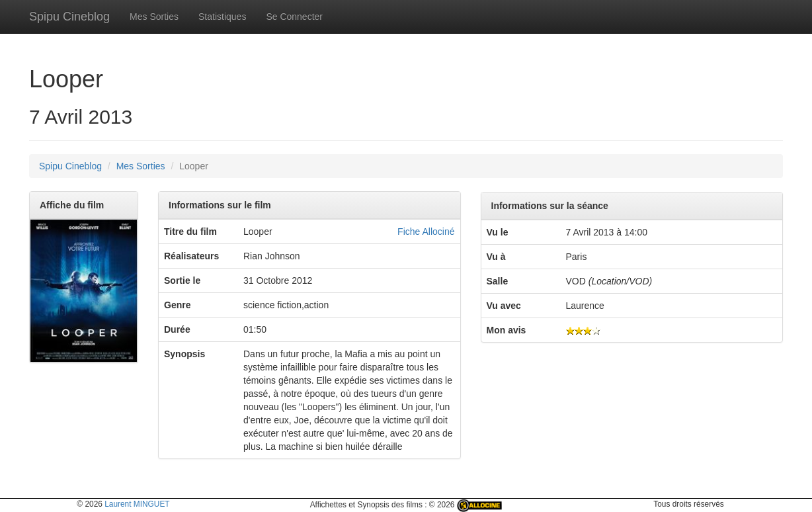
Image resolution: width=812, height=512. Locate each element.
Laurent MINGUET (137, 504)
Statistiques (222, 17)
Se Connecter (294, 17)
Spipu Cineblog (69, 17)
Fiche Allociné (426, 232)
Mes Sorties (154, 17)
